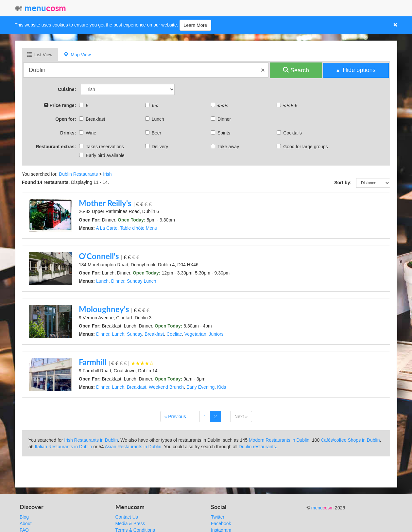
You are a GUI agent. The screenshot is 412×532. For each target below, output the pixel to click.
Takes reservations (102, 147)
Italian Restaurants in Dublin (63, 447)
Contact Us (127, 517)
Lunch (155, 119)
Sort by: (343, 183)
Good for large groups (303, 147)
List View (40, 54)
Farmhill (93, 362)
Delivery (158, 147)
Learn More (196, 25)
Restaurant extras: (56, 147)
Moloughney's (104, 309)
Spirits (221, 133)
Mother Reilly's (105, 203)
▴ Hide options (356, 70)
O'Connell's (99, 256)
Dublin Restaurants (78, 174)
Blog (24, 517)
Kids (222, 387)
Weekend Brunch (166, 387)
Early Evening (200, 387)
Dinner (222, 119)
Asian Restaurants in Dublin (133, 447)
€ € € (220, 105)
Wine (88, 133)
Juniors (216, 334)
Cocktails (290, 133)
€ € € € (288, 105)
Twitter (218, 517)
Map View (77, 54)
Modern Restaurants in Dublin (279, 440)
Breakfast (93, 119)
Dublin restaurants (257, 447)
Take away (226, 147)
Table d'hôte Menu (139, 228)
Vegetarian (195, 334)
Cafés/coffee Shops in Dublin (350, 440)
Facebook (221, 523)
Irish (107, 174)
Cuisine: (67, 89)
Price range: (60, 105)
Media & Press (130, 523)
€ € (152, 105)
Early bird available (103, 155)
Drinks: (68, 133)
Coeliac (174, 334)
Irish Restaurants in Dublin (91, 440)
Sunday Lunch (142, 281)
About (26, 523)
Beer (154, 133)
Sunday (134, 334)
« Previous (175, 417)
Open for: (66, 119)
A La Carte (107, 228)
